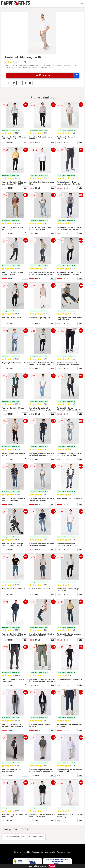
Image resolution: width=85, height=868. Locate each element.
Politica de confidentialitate (43, 852)
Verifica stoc (57, 75)
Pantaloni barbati (37, 837)
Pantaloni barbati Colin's (15, 837)
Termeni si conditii (22, 852)
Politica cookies (63, 852)
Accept (52, 866)
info (25, 143)
